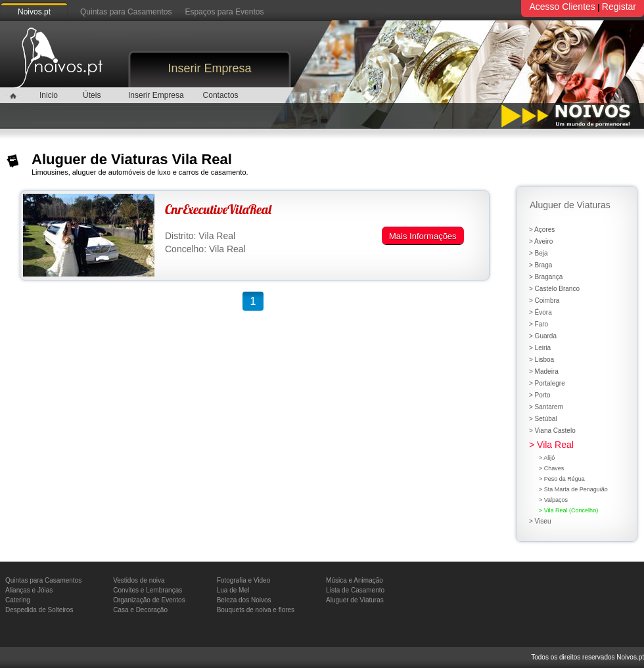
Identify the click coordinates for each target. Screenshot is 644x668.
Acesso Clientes (562, 7)
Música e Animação (355, 580)
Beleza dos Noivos (244, 600)
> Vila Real (551, 445)
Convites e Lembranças (148, 590)
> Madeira (544, 371)
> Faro (539, 324)
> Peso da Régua (562, 479)
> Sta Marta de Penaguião (573, 489)
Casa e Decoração (140, 610)
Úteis (92, 95)
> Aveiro (541, 241)
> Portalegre (547, 383)
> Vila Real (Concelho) (568, 510)
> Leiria (540, 348)
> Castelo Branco (554, 289)
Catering (18, 600)
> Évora (540, 312)
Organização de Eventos (149, 600)
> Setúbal (543, 419)
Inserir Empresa (209, 68)
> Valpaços (553, 500)
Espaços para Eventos (224, 12)
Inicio (49, 95)
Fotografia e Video (244, 580)
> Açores (542, 230)
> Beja (539, 253)
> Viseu (540, 521)
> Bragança (546, 277)
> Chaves (551, 468)
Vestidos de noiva (139, 580)
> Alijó (547, 458)
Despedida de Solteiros (39, 610)
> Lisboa (541, 360)
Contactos (221, 95)
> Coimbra (544, 301)
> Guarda (543, 336)
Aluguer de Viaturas (355, 600)
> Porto (540, 395)
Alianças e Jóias (29, 590)
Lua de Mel (233, 590)
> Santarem (546, 407)
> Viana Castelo (552, 431)
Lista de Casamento (355, 590)
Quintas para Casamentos (126, 12)
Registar (619, 7)
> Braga (540, 265)
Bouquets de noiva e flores (256, 610)
